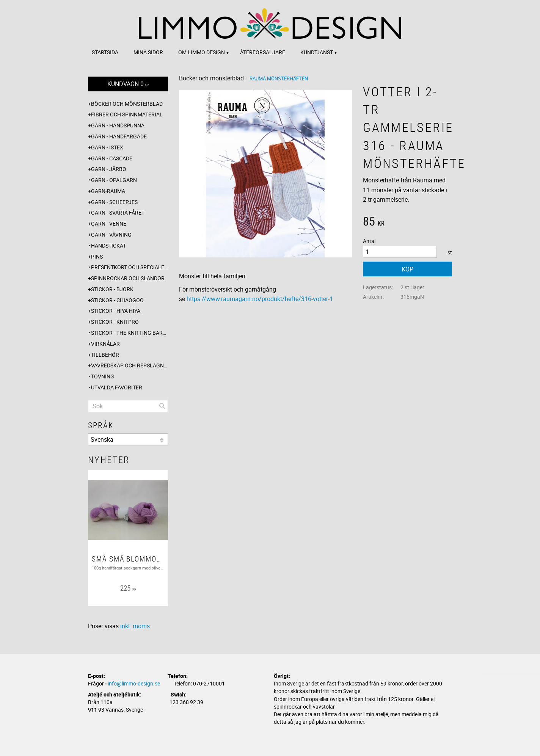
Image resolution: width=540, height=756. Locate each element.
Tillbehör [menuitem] (105, 355)
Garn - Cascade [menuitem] (112, 158)
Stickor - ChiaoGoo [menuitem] (117, 300)
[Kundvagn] (128, 84)
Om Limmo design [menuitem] (202, 52)
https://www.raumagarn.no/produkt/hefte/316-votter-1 (260, 299)
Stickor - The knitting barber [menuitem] (130, 333)
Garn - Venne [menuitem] (109, 224)
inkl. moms (135, 626)
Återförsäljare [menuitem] (263, 52)
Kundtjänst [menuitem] (317, 52)
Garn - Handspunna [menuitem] (118, 125)
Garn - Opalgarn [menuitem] (114, 180)
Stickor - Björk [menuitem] (112, 289)
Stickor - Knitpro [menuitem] (115, 322)
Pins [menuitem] (97, 256)
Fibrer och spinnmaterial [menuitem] (127, 114)
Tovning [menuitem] (103, 376)
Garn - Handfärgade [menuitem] (119, 136)
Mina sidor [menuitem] (148, 52)
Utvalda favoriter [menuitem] (117, 387)
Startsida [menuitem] (105, 52)
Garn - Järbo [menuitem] (109, 169)
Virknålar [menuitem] (105, 344)
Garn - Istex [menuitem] (107, 147)
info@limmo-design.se (134, 683)
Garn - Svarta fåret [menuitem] (118, 213)
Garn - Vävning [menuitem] (111, 234)
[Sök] (162, 406)
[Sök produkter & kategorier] (128, 406)
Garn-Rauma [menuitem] (108, 191)
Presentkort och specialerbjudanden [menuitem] (130, 267)
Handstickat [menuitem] (108, 245)
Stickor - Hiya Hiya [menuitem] (116, 311)
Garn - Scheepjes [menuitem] (114, 202)
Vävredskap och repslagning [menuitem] (130, 365)
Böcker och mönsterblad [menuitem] (127, 104)
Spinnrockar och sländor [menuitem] (128, 278)
